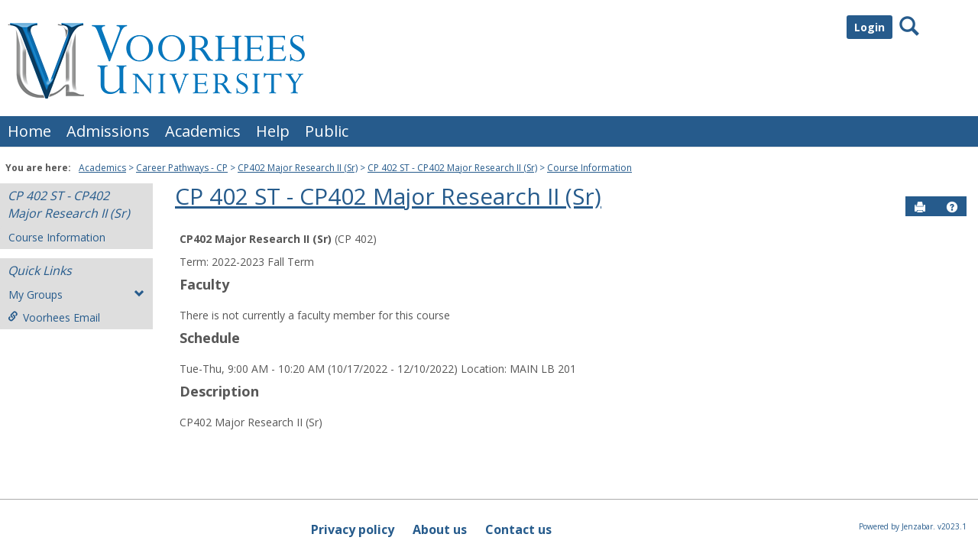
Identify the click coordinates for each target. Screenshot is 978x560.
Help (273, 131)
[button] (952, 207)
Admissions (108, 131)
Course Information (589, 168)
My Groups (76, 295)
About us (440, 529)
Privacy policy (353, 529)
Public (327, 131)
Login (870, 27)
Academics (203, 131)
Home (29, 131)
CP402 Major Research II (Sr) (298, 168)
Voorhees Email (54, 317)
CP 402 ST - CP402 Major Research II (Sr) (452, 168)
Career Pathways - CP (182, 168)
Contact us (518, 529)
